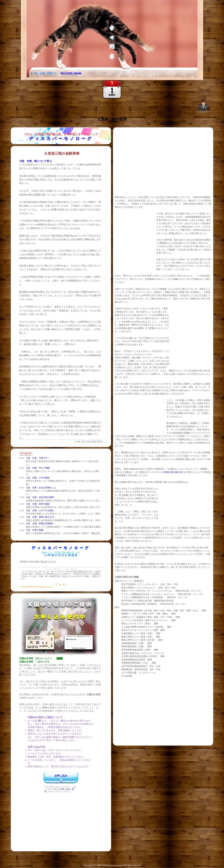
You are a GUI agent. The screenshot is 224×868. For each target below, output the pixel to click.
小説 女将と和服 (35, 530)
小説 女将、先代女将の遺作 (40, 497)
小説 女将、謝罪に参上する (40, 517)
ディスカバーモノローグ (61, 138)
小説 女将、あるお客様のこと (41, 488)
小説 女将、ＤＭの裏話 (38, 478)
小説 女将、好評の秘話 (38, 504)
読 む (60, 658)
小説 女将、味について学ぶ (35, 161)
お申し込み (61, 776)
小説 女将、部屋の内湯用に (40, 523)
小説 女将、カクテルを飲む (40, 510)
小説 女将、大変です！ (38, 458)
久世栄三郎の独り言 (172, 472)
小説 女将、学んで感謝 (38, 468)
